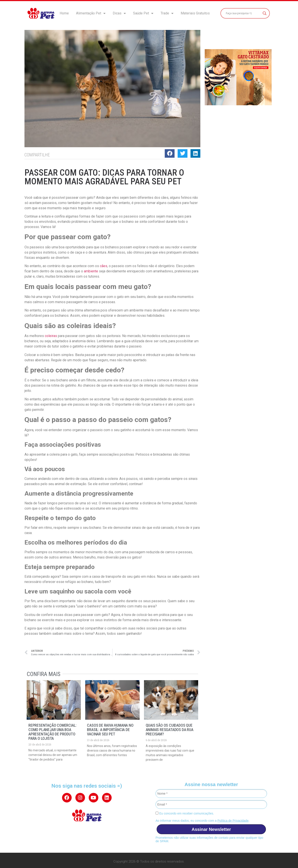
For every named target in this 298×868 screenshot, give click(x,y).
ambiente (91, 271)
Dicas (119, 13)
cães (104, 266)
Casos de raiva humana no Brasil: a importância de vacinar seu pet (110, 730)
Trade (167, 13)
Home (64, 13)
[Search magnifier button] (265, 13)
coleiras (51, 336)
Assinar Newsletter (211, 829)
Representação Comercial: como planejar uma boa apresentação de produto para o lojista (52, 732)
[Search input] (243, 13)
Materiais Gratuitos (195, 13)
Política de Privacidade (233, 821)
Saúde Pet (143, 13)
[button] (170, 153)
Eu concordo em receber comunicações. (185, 813)
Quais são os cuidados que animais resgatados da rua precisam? (170, 730)
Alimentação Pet (91, 13)
